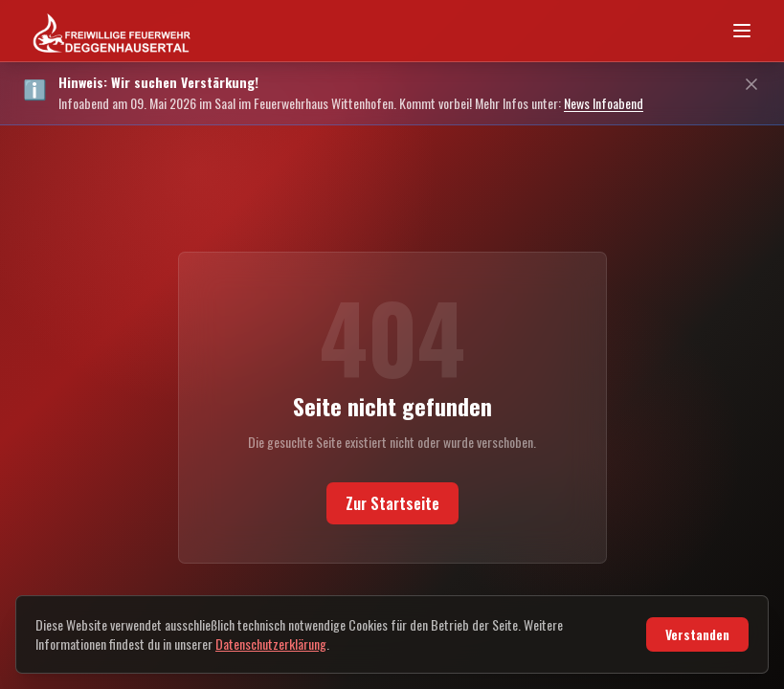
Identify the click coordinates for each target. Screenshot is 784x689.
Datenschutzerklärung (361, 644)
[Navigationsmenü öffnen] (742, 31)
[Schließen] (751, 84)
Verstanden (694, 634)
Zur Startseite (392, 512)
